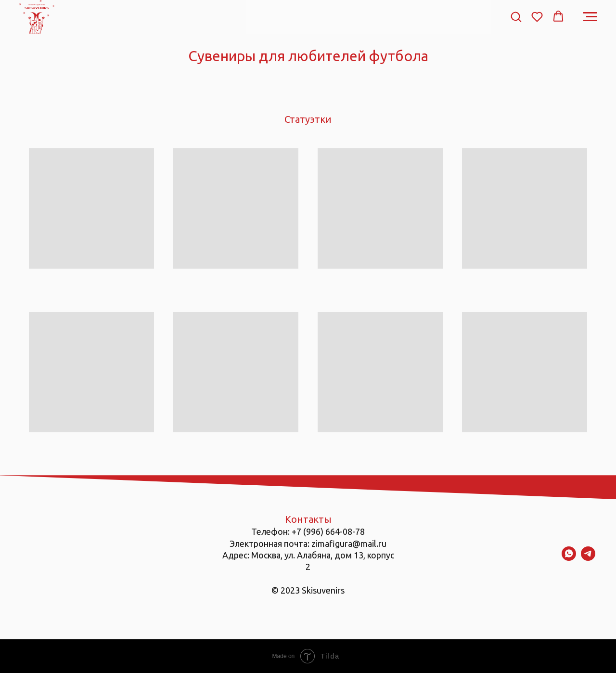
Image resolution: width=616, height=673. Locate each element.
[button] (516, 16)
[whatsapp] (569, 558)
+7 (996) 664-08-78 (328, 531)
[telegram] (588, 558)
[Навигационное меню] (590, 17)
